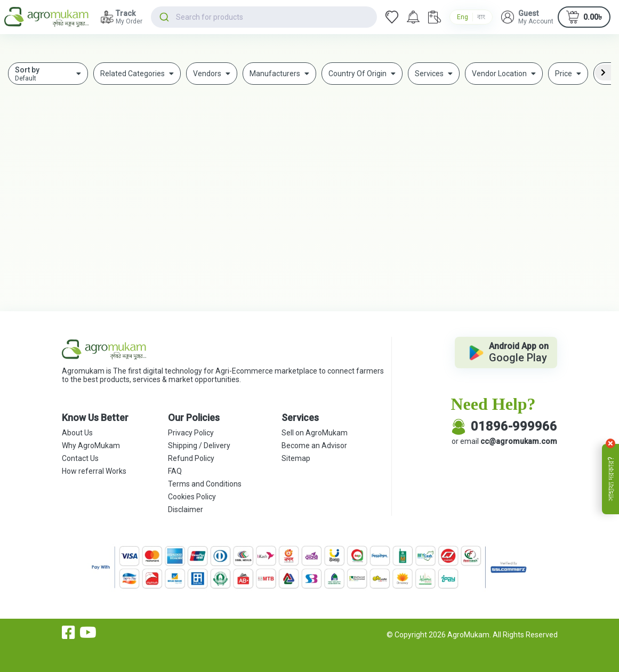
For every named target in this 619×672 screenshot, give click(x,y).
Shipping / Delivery (199, 446)
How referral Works (94, 471)
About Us (77, 433)
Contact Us (80, 458)
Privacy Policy (191, 433)
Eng (463, 17)
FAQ (175, 471)
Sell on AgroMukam (315, 433)
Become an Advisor (314, 446)
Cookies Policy (192, 497)
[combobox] (264, 17)
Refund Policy (191, 458)
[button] (527, 17)
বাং (481, 17)
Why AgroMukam (91, 446)
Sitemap (296, 458)
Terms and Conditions (205, 484)
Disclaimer (186, 509)
